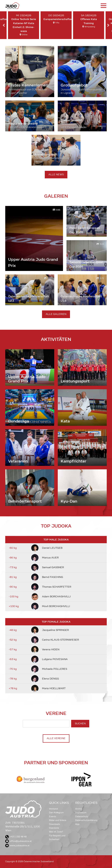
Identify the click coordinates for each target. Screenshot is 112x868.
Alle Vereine (56, 738)
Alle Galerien (56, 314)
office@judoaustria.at (18, 841)
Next (108, 25)
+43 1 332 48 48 (16, 837)
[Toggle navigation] (103, 6)
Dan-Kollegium (56, 813)
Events (52, 816)
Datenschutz (82, 816)
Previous (4, 25)
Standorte (54, 828)
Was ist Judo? (56, 832)
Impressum (81, 813)
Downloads (54, 824)
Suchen (80, 724)
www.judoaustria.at (17, 846)
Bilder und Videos (58, 820)
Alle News (56, 175)
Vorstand (53, 809)
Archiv (79, 809)
